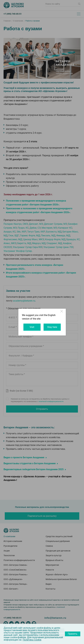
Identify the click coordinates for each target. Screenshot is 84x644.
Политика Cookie (32, 640)
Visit (32, 327)
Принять (73, 634)
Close (62, 313)
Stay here (52, 327)
